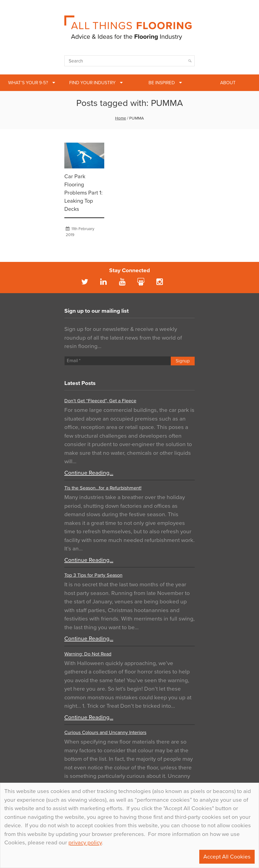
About (228, 83)
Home (121, 118)
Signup (183, 361)
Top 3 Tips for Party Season (93, 575)
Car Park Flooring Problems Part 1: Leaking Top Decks (83, 193)
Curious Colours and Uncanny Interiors (105, 732)
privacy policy (85, 843)
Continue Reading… (89, 473)
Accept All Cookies (227, 857)
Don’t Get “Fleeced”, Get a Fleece (100, 401)
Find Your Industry (92, 83)
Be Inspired (162, 83)
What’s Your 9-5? (28, 83)
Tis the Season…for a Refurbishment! (103, 488)
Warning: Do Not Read (88, 654)
